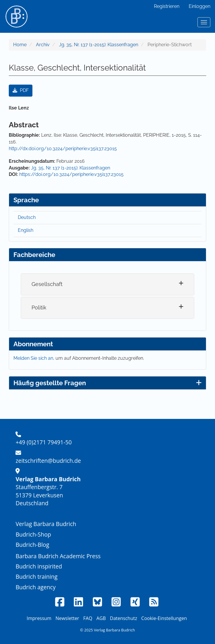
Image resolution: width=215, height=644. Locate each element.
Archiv (43, 45)
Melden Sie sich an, (34, 358)
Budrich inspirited (39, 566)
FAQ (88, 618)
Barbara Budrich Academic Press (58, 556)
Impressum (39, 618)
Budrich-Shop (33, 534)
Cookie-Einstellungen (164, 618)
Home (20, 45)
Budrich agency (35, 587)
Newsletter (67, 618)
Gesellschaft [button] (47, 284)
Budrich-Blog (32, 545)
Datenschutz (123, 618)
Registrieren (167, 6)
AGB (101, 618)
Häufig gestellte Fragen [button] (107, 383)
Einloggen (200, 6)
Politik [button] (39, 308)
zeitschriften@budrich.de (48, 461)
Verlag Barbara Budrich (46, 524)
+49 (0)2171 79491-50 (44, 442)
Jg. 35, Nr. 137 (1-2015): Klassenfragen (99, 45)
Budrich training (37, 577)
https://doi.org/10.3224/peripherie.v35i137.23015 (71, 174)
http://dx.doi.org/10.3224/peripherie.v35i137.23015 (63, 149)
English (26, 230)
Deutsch (27, 217)
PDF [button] (21, 90)
